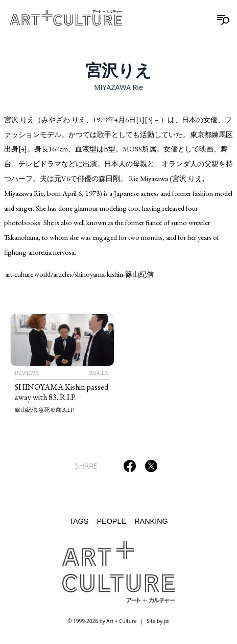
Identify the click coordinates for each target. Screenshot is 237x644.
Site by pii (158, 621)
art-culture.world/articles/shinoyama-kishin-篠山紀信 (79, 274)
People (111, 521)
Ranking (151, 521)
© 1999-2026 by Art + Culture (102, 621)
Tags (79, 521)
